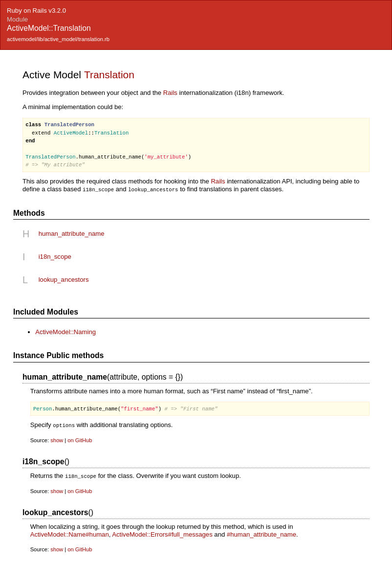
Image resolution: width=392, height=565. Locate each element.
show (57, 439)
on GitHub (80, 439)
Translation (109, 75)
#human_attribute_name (261, 533)
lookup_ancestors (64, 279)
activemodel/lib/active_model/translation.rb (58, 39)
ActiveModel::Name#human (70, 533)
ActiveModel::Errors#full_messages (162, 533)
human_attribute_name (72, 233)
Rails (170, 93)
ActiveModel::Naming (65, 331)
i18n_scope (55, 256)
